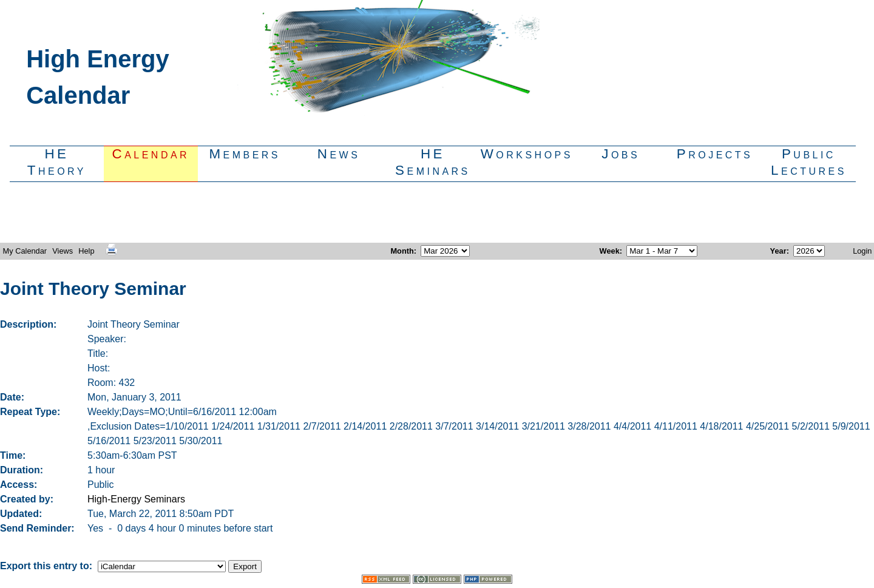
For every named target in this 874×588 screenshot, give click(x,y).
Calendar (151, 154)
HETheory (57, 162)
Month (402, 251)
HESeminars (433, 162)
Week (610, 251)
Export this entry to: (47, 566)
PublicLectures (809, 162)
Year (778, 251)
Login (862, 251)
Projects (715, 154)
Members (245, 154)
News (339, 154)
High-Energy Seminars (136, 499)
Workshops (527, 154)
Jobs (621, 154)
